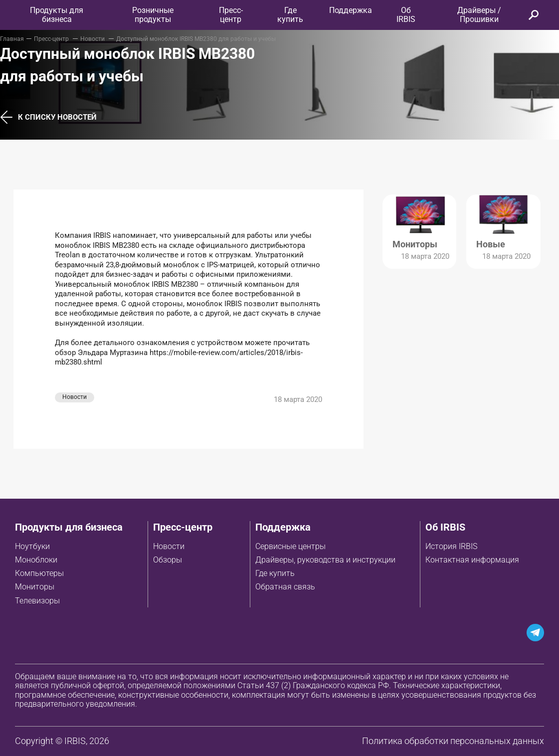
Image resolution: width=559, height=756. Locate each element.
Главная (12, 39)
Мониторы (35, 587)
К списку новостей (48, 117)
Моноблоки (36, 560)
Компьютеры (39, 573)
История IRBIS (451, 546)
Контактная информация (472, 560)
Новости (93, 39)
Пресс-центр (231, 15)
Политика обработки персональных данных (453, 741)
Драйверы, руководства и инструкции (325, 560)
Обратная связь (285, 587)
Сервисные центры (290, 546)
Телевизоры (37, 601)
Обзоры (168, 560)
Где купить (275, 573)
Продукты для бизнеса (69, 527)
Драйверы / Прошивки (479, 15)
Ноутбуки (32, 546)
